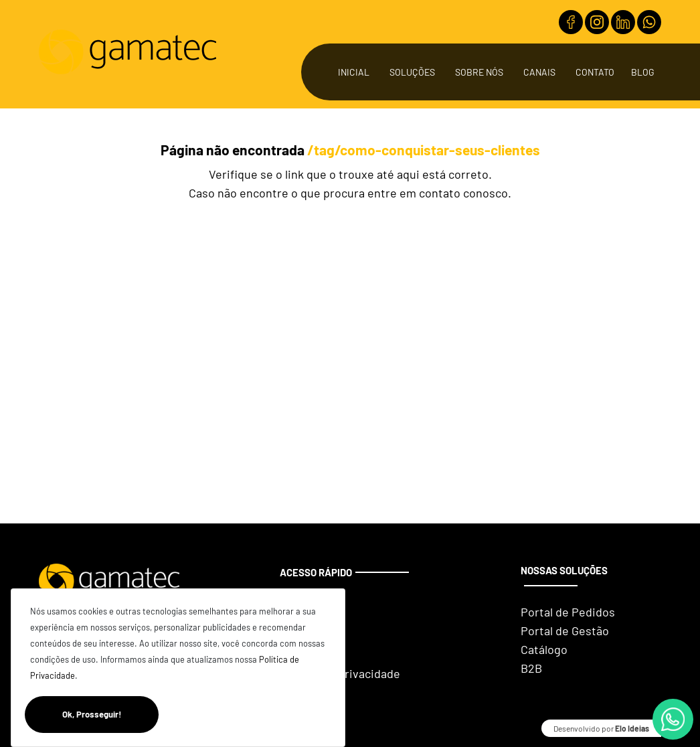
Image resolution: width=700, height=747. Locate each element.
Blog (643, 72)
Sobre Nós (479, 72)
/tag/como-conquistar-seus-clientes (424, 150)
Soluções (412, 72)
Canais (539, 72)
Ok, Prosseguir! (110, 715)
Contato (595, 72)
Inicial (354, 72)
